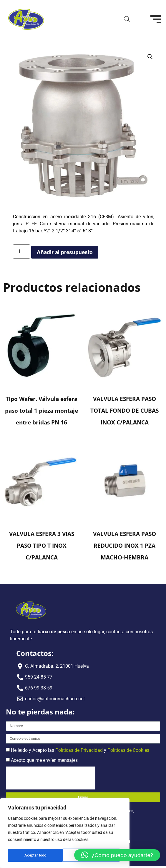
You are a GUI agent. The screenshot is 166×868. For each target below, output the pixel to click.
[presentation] (51, 778)
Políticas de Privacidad (79, 750)
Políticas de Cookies (128, 750)
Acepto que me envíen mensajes (44, 760)
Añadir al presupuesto (65, 252)
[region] (65, 834)
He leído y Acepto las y (80, 750)
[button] (150, 57)
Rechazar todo (36, 855)
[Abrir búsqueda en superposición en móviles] (127, 19)
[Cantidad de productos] (21, 251)
